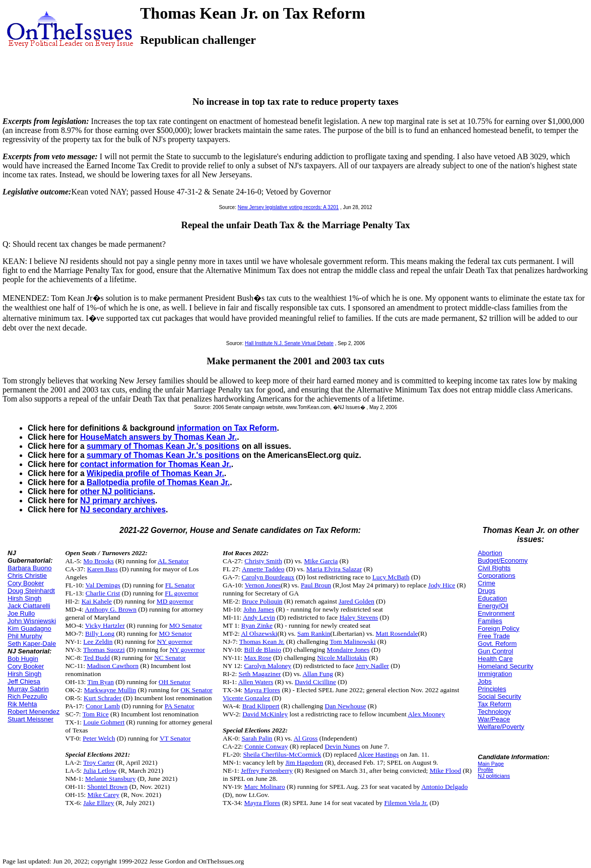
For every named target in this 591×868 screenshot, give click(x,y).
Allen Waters (256, 682)
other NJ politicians (117, 491)
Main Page (491, 764)
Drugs (486, 591)
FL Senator (180, 585)
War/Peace (494, 719)
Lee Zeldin (98, 642)
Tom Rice (96, 714)
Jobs (484, 681)
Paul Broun (316, 585)
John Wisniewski (32, 621)
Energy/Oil (493, 606)
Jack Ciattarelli (29, 606)
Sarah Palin (257, 738)
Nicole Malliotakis (342, 658)
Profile (485, 770)
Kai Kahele (97, 601)
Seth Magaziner (260, 674)
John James (259, 609)
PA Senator (180, 706)
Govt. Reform (497, 644)
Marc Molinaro (265, 787)
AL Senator (173, 561)
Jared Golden (356, 601)
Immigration (495, 674)
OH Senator (175, 682)
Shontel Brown (107, 787)
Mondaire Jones (348, 650)
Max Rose (257, 658)
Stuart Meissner (30, 719)
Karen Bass (103, 569)
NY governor (175, 642)
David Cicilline (315, 682)
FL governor (182, 593)
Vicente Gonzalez (246, 698)
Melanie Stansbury (110, 779)
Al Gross (306, 738)
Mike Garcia (321, 561)
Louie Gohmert (104, 722)
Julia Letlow (100, 771)
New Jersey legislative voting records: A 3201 (288, 207)
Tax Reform (494, 704)
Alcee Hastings (378, 754)
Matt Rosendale (397, 633)
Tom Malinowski (352, 642)
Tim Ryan (101, 682)
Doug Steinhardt (31, 591)
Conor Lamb (103, 706)
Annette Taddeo (263, 569)
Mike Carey (104, 795)
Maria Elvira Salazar (334, 569)
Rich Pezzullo (27, 696)
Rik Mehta (22, 704)
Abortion (490, 553)
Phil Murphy (25, 636)
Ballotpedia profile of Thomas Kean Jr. (158, 482)
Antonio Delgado (444, 787)
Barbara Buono (29, 568)
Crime (486, 583)
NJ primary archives (118, 500)
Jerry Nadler (372, 666)
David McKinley (265, 714)
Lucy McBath (391, 577)
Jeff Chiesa (24, 681)
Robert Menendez (34, 712)
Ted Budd (97, 658)
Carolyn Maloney (268, 666)
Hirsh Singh (24, 598)
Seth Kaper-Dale (32, 644)
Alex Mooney (426, 714)
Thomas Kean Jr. (262, 642)
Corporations (496, 576)
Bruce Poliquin (262, 601)
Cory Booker (26, 583)
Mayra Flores (262, 690)
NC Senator (170, 658)
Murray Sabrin (28, 689)
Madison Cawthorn (113, 666)
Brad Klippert (261, 706)
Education (492, 598)
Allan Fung (317, 674)
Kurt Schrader (103, 698)
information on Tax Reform (227, 428)
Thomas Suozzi (104, 650)
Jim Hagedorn (304, 762)
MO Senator (186, 625)
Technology (494, 712)
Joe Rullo (21, 613)
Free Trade (494, 636)
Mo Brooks (98, 561)
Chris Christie (27, 576)
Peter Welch (99, 738)
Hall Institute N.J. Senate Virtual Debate (289, 343)
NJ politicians (494, 776)
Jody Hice (442, 585)
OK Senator (196, 690)
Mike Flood (446, 771)
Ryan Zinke (257, 625)
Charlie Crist (103, 593)
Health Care (495, 659)
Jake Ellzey (98, 803)
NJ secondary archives (123, 510)
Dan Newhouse (346, 706)
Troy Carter (99, 762)
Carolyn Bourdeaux (268, 577)
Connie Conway (266, 746)
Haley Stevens (359, 617)
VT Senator (175, 738)
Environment (496, 613)
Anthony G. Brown (111, 609)
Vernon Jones (263, 585)
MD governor (175, 601)
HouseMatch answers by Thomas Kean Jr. (158, 437)
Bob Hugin (23, 659)
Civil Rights (494, 568)
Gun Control (495, 651)
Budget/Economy (503, 560)
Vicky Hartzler (105, 625)
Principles (492, 689)
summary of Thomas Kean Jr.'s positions (163, 446)
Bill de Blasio (263, 650)
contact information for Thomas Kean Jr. (156, 464)
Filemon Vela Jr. (406, 803)
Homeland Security (505, 666)
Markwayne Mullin (110, 690)
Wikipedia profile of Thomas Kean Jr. (155, 473)
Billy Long (100, 633)
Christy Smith (263, 561)
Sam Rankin (314, 633)
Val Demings (103, 585)
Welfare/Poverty (501, 727)
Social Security (499, 696)
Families (490, 621)
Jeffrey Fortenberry (267, 771)
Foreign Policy (498, 628)
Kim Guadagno (29, 628)
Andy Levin (259, 617)
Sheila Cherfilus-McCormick (282, 754)
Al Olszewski (259, 633)
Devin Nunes (343, 746)
